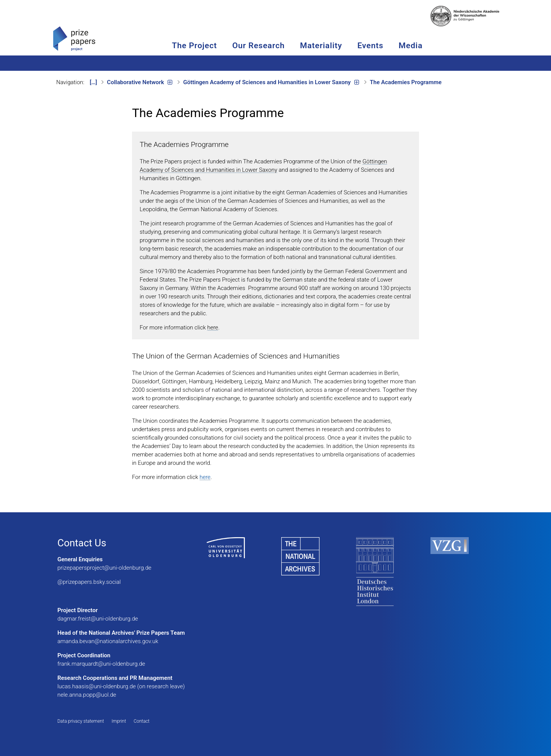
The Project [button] (220, 46)
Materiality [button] (347, 46)
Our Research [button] (284, 46)
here (213, 327)
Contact (141, 721)
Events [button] (396, 46)
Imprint (119, 721)
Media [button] (437, 46)
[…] (94, 82)
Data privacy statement (81, 721)
